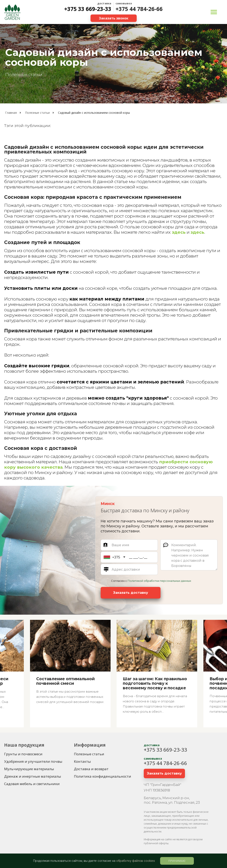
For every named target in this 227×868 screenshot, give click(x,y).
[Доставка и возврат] (91, 769)
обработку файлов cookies (136, 861)
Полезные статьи (24, 75)
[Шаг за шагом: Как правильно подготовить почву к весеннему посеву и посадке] (157, 674)
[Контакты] (82, 761)
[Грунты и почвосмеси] (23, 754)
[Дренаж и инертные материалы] (33, 776)
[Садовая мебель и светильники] (32, 784)
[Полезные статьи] (89, 754)
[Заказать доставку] (131, 593)
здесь (178, 232)
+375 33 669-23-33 (88, 9)
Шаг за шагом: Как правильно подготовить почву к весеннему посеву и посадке (155, 684)
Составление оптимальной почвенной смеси (65, 681)
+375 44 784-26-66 (139, 9)
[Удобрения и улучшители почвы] (33, 761)
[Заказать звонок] (114, 18)
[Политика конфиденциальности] (103, 776)
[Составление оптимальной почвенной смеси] (70, 674)
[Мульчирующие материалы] (29, 769)
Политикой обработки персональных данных (159, 581)
